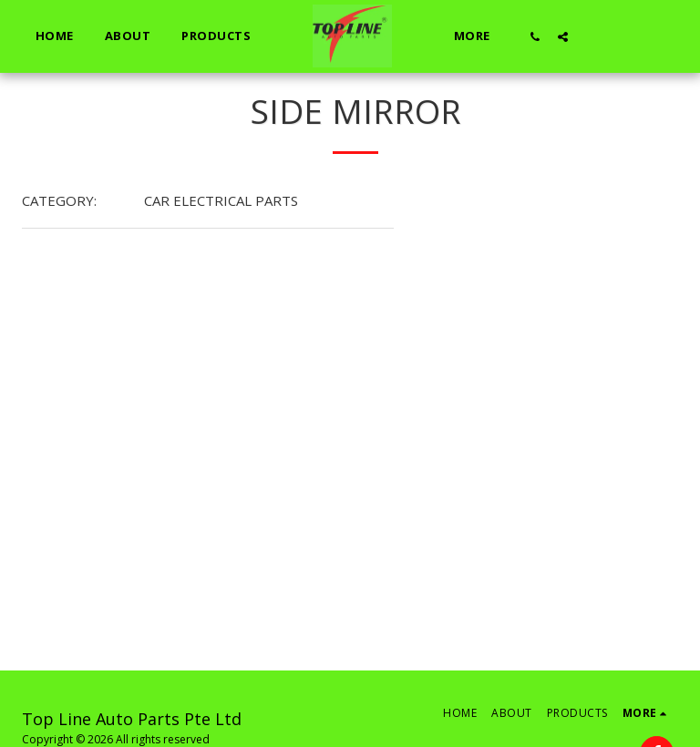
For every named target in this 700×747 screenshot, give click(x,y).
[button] (535, 36)
